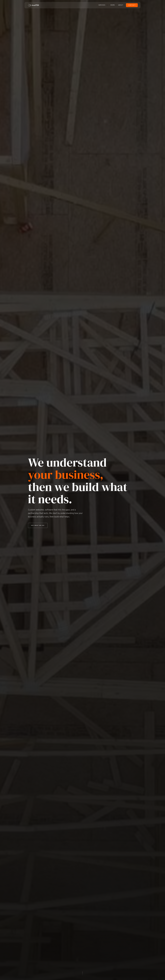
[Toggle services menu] (107, 5)
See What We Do (38, 525)
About (121, 5)
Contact (132, 5)
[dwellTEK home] (33, 5)
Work (113, 5)
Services (102, 5)
